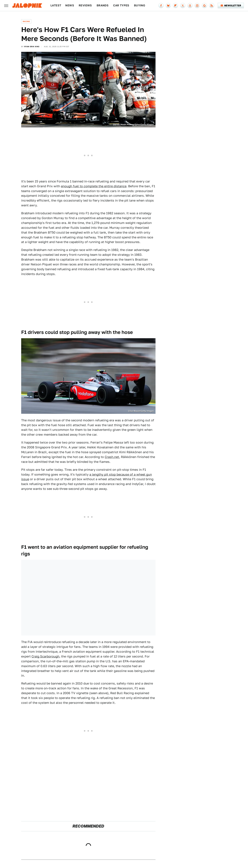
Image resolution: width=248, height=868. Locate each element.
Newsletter (231, 6)
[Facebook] (161, 6)
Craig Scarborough (45, 656)
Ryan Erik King (32, 46)
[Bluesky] (168, 6)
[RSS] (212, 6)
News (70, 5)
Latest (56, 5)
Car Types (121, 5)
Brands (103, 5)
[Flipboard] (175, 6)
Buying (140, 5)
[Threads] (190, 6)
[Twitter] (183, 6)
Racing (26, 21)
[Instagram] (197, 6)
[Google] (204, 6)
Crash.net (112, 457)
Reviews (85, 5)
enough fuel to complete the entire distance (94, 186)
